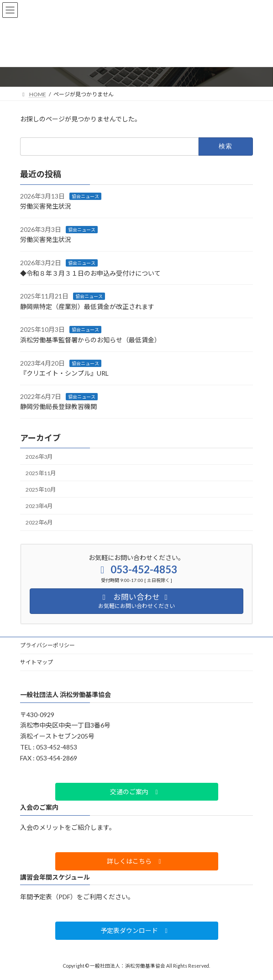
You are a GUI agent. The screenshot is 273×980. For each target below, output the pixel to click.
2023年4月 (39, 506)
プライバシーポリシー (47, 645)
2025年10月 (41, 490)
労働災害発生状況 (46, 206)
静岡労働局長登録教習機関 (58, 406)
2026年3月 (39, 456)
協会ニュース (85, 196)
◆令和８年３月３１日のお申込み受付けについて (90, 273)
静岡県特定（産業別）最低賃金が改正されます (87, 307)
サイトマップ (37, 662)
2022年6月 (39, 522)
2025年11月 (41, 473)
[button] (137, 792)
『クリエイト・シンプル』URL (64, 373)
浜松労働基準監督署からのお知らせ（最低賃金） (90, 340)
